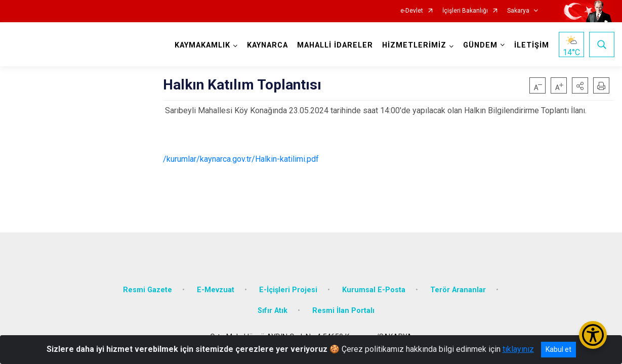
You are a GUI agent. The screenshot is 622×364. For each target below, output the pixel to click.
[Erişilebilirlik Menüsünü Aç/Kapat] (593, 335)
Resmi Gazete (148, 289)
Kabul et (558, 349)
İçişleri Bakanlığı (465, 11)
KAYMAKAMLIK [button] (202, 45)
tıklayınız (518, 349)
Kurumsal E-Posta (374, 289)
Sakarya (518, 11)
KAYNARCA (267, 45)
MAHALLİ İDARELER (335, 45)
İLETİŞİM (532, 45)
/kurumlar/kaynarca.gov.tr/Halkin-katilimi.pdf (241, 159)
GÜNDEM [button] (480, 45)
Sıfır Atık (273, 311)
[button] (580, 85)
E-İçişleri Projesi (288, 289)
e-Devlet (412, 11)
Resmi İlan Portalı (343, 311)
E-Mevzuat (216, 289)
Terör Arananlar (458, 289)
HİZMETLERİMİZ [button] (414, 45)
